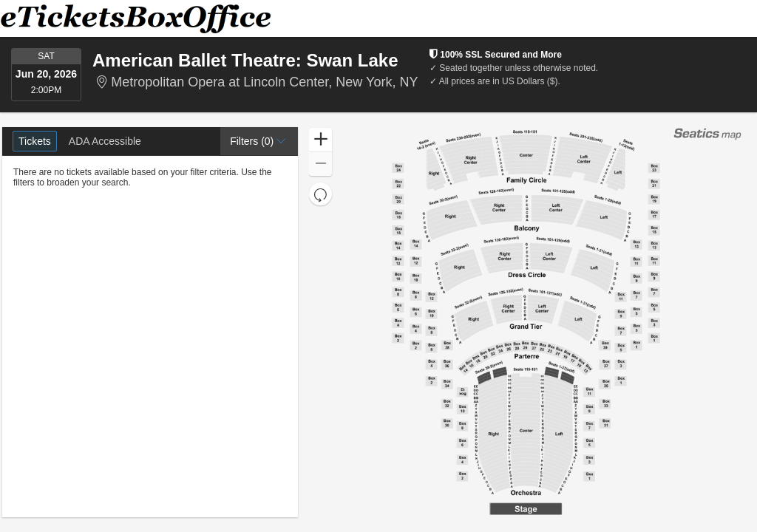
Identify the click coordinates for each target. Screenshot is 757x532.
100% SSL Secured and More (496, 55)
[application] (526, 322)
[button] (259, 141)
